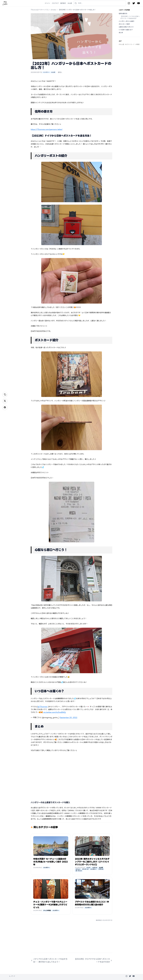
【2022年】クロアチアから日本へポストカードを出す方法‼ (93, 960)
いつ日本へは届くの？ (126, 30)
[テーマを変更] (12, 976)
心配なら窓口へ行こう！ (126, 27)
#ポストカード (130, 44)
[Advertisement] (71, 939)
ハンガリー (46, 72)
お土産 (53, 72)
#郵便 (137, 44)
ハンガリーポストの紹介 (127, 21)
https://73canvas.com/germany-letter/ (47, 129)
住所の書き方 (123, 14)
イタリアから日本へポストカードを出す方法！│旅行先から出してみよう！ (49, 960)
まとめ (121, 33)
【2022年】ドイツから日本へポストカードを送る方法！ (130, 17)
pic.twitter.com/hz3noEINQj (55, 712)
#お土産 (121, 44)
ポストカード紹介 (124, 24)
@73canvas (43, 707)
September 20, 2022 (69, 718)
